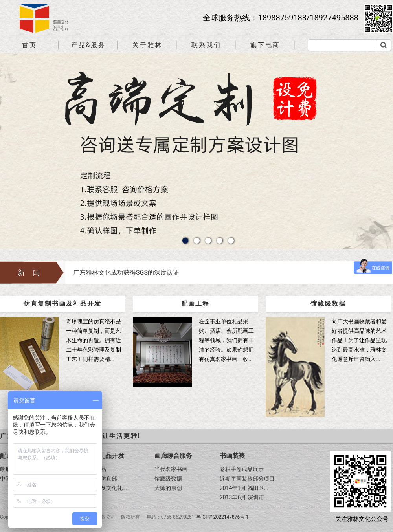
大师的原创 (168, 488)
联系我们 (206, 45)
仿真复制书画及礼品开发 (62, 304)
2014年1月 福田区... (244, 488)
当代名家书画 (171, 469)
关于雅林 (147, 45)
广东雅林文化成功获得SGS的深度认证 (126, 272)
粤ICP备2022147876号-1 (222, 517)
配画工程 (195, 304)
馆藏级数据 (328, 304)
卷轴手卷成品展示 (242, 469)
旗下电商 (265, 45)
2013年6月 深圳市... (244, 497)
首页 (29, 45)
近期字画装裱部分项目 (247, 479)
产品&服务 (89, 45)
